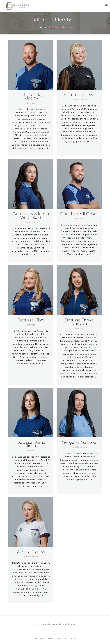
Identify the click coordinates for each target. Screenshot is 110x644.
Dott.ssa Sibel (31, 320)
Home (38, 27)
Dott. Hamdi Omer (79, 214)
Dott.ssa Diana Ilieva (31, 444)
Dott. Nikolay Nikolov (31, 96)
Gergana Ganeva (79, 442)
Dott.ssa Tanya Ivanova (79, 322)
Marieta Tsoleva (31, 552)
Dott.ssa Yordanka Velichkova (31, 216)
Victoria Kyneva (79, 95)
